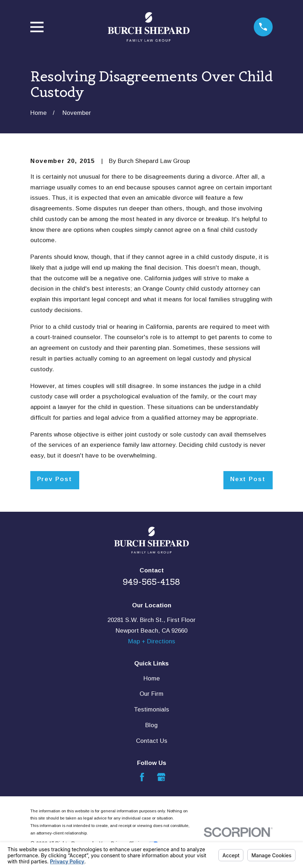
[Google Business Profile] (161, 777)
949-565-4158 (151, 582)
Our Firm (151, 694)
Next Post (248, 479)
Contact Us (152, 741)
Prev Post (55, 479)
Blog (151, 725)
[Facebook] (142, 777)
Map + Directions (152, 641)
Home (152, 678)
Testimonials (151, 709)
